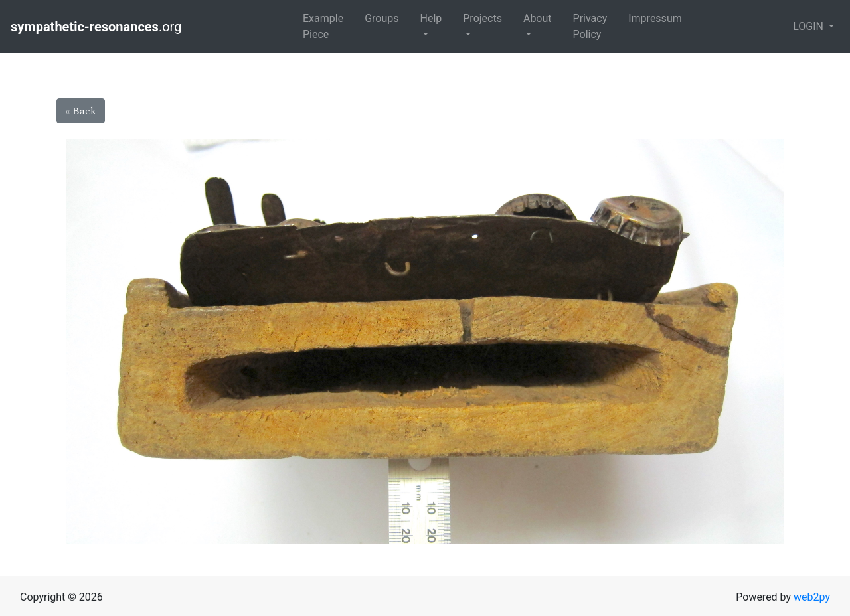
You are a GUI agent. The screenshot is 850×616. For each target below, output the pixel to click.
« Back (81, 111)
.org (98, 27)
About (538, 18)
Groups (382, 18)
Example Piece (323, 26)
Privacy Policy (590, 26)
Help (431, 18)
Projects (482, 18)
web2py (812, 597)
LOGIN (809, 26)
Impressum (655, 18)
